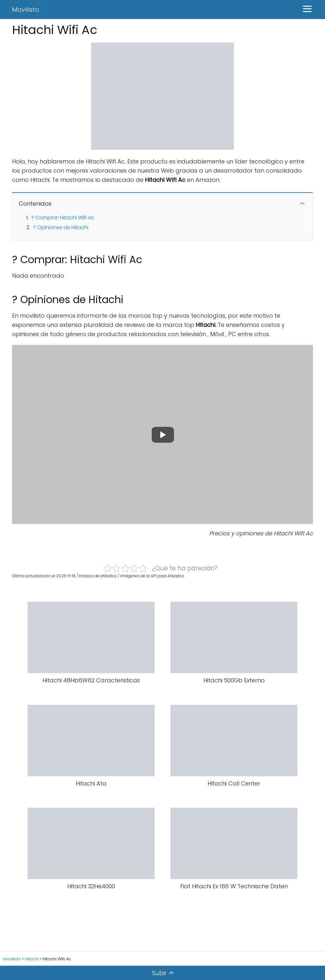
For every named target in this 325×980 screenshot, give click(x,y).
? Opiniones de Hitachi (61, 227)
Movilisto (26, 10)
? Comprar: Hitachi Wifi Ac (63, 218)
